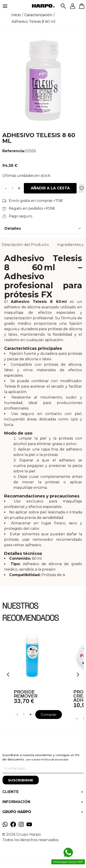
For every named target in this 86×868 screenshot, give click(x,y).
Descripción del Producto (25, 245)
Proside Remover (26, 694)
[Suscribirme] (21, 780)
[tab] (25, 245)
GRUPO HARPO (17, 812)
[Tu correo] (43, 769)
